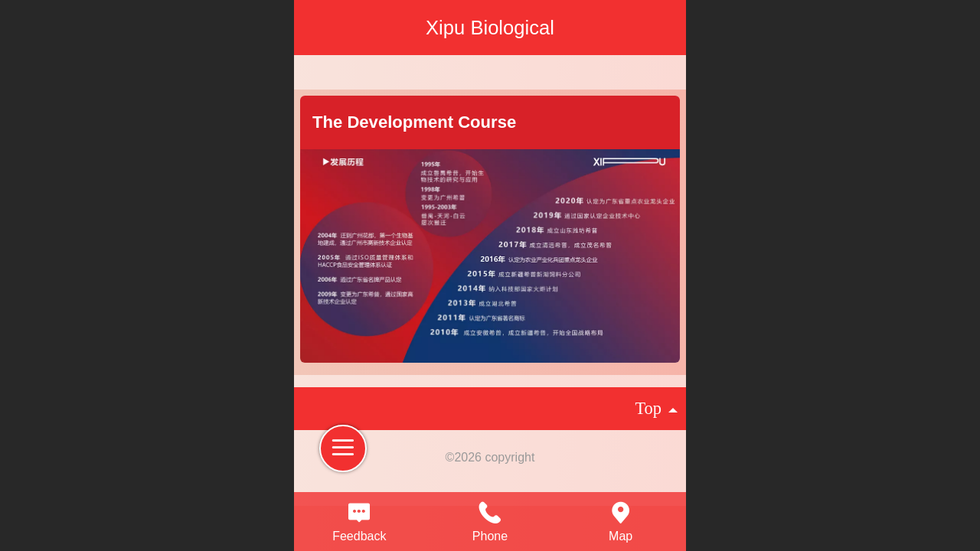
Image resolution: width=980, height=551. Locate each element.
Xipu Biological (490, 28)
